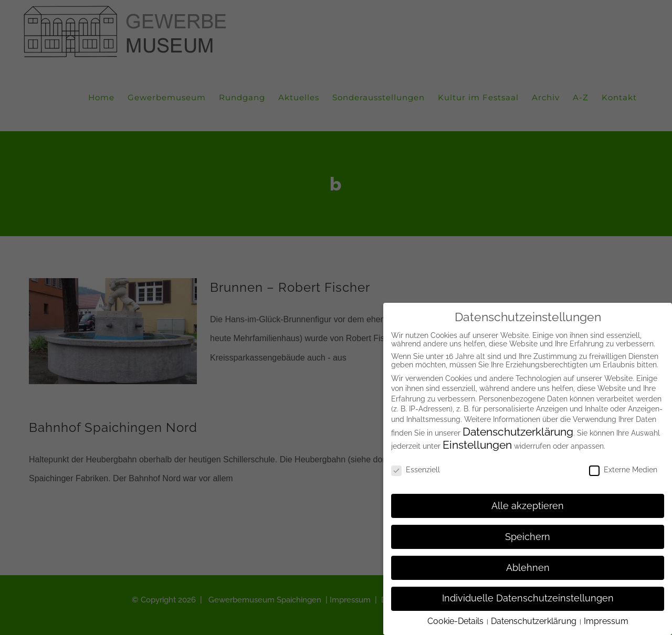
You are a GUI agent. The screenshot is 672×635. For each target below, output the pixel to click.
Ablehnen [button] (528, 565)
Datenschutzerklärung (518, 429)
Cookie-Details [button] (456, 618)
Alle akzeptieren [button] (528, 503)
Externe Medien (623, 467)
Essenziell (416, 467)
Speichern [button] (528, 534)
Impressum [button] (606, 618)
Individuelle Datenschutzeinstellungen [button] (528, 596)
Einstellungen (477, 442)
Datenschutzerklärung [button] (535, 618)
